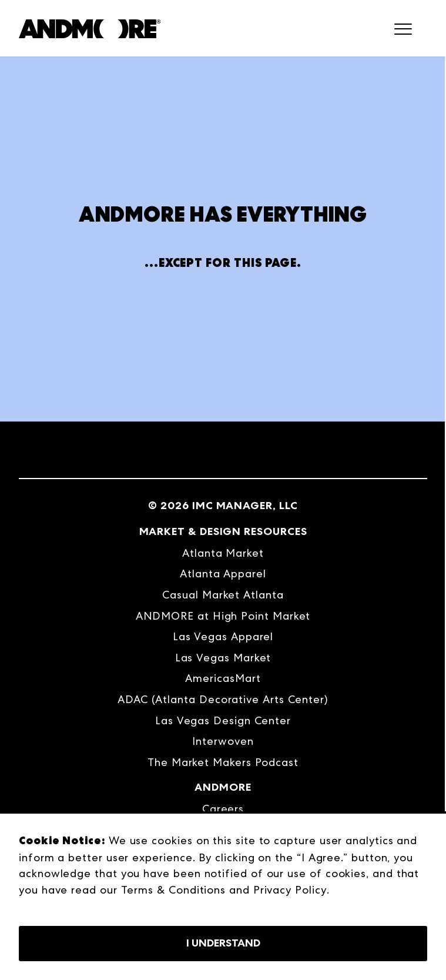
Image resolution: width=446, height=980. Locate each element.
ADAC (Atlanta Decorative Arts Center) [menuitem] (223, 699)
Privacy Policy (290, 890)
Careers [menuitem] (223, 809)
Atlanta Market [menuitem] (223, 553)
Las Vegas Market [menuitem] (223, 658)
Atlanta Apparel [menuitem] (223, 573)
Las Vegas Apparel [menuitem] (223, 636)
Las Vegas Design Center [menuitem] (223, 720)
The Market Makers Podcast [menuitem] (223, 762)
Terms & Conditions (174, 890)
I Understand (223, 943)
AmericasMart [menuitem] (223, 678)
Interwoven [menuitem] (223, 741)
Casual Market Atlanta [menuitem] (223, 595)
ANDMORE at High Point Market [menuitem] (223, 616)
